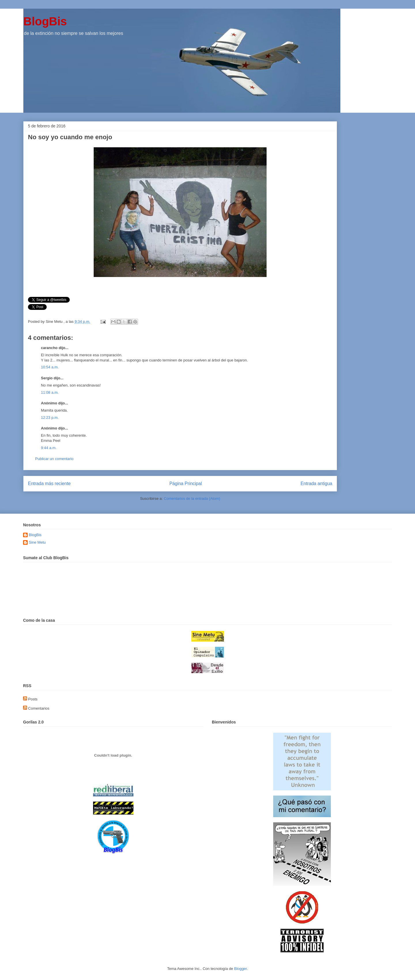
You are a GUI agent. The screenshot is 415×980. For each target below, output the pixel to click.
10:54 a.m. (50, 367)
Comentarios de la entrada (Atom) (192, 499)
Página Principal (186, 484)
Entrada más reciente (49, 484)
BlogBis (45, 21)
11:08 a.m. (50, 392)
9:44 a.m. (49, 448)
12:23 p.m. (50, 418)
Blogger (240, 969)
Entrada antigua (316, 484)
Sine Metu (37, 542)
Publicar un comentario (54, 459)
